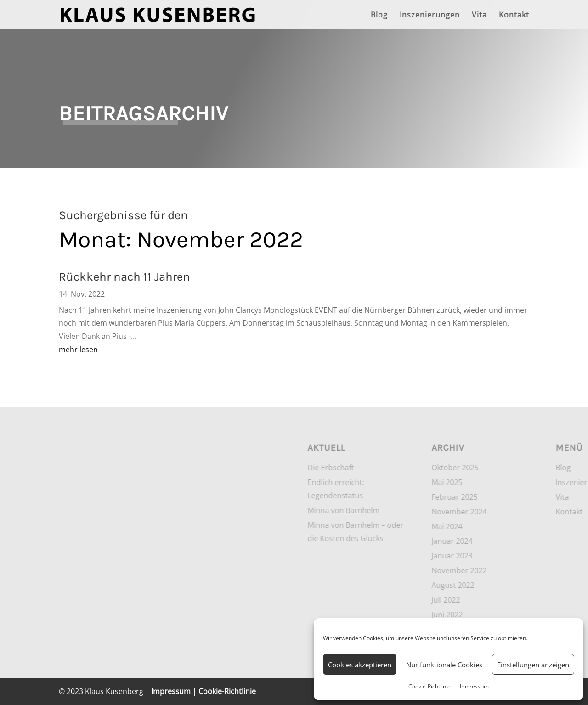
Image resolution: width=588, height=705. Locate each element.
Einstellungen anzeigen (533, 665)
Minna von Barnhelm (477, 510)
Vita (479, 16)
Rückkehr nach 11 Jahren (124, 277)
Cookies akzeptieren (360, 665)
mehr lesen (78, 350)
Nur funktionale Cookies (444, 665)
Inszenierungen (430, 16)
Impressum (474, 686)
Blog (379, 16)
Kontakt (514, 16)
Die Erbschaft (464, 468)
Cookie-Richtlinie (430, 686)
